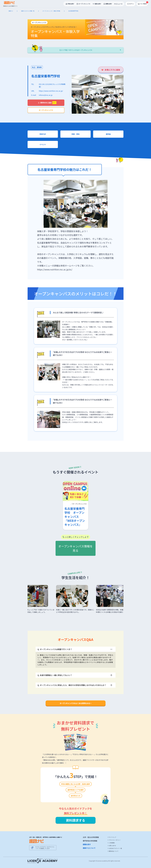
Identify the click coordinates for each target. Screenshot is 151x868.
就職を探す (87, 844)
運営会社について (113, 851)
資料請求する (75, 820)
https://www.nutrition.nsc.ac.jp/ (51, 91)
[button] (30, 601)
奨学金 (108, 134)
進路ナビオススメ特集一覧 (28, 11)
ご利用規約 (111, 843)
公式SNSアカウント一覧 (115, 848)
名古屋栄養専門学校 (46, 76)
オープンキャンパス (46, 110)
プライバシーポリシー (114, 840)
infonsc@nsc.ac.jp (46, 95)
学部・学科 (75, 134)
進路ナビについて (89, 848)
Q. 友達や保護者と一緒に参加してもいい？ (75, 675)
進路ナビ (11, 11)
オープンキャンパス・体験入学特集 (52, 11)
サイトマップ (112, 837)
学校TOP (43, 134)
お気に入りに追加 (112, 70)
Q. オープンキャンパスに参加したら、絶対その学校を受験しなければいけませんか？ (75, 685)
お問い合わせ (112, 846)
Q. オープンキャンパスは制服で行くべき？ (75, 649)
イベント (43, 144)
